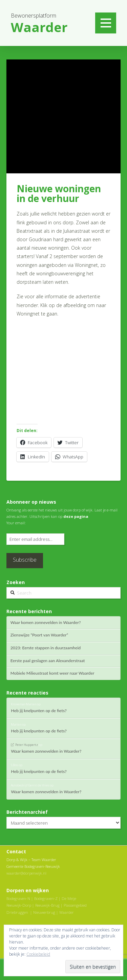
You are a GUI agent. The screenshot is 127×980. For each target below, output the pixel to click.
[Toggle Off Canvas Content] (106, 23)
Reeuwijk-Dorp (19, 905)
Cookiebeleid (38, 954)
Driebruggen (17, 912)
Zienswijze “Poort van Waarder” (39, 635)
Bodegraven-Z (46, 898)
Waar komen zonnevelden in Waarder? (46, 623)
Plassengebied (75, 905)
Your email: (16, 523)
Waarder (67, 912)
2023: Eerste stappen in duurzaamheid (46, 648)
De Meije (69, 898)
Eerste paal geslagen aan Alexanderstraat (48, 661)
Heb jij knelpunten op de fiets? (39, 711)
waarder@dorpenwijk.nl (26, 873)
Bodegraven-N (18, 898)
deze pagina (76, 516)
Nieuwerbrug (44, 912)
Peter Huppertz (27, 745)
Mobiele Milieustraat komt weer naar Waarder (52, 673)
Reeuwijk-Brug (47, 905)
